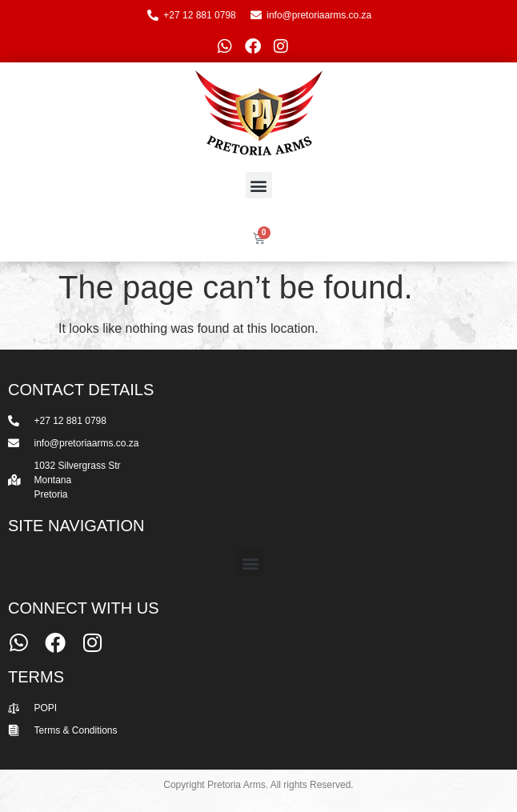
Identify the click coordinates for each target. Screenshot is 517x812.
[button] (259, 185)
